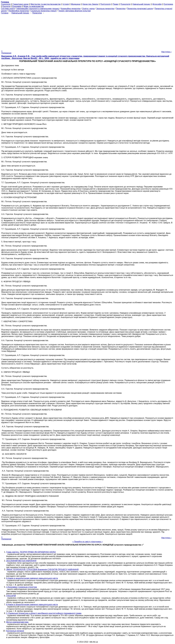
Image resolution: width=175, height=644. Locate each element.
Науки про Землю (90, 4)
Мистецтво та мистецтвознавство (46, 4)
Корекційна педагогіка (71, 9)
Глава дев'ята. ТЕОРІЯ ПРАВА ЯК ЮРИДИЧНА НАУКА (31, 552)
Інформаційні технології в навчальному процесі (38, 9)
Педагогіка (121, 9)
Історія (66, 4)
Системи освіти (8, 9)
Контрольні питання (15, 631)
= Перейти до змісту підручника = (88, 542)
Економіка (17, 6)
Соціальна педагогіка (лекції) (44, 11)
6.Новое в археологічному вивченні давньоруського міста (32, 578)
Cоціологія (6, 4)
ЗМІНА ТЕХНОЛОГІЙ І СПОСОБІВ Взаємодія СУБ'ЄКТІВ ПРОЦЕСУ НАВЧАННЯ (42, 569)
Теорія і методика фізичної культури (74, 11)
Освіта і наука (88, 9)
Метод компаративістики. (17, 622)
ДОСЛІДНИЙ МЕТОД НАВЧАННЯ (21, 561)
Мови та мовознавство (34, 6)
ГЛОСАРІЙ (11, 596)
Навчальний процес (141, 4)
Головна (5, 13)
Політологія (105, 4)
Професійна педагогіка (19, 11)
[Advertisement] (87, 31)
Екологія (6, 6)
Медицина (76, 4)
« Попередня (6, 52)
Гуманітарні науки (20, 4)
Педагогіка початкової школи (140, 9)
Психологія (125, 4)
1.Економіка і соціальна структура (22, 587)
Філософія (157, 4)
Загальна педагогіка (105, 9)
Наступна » (166, 52)
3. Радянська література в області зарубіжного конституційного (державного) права (44, 613)
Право (116, 4)
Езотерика (168, 4)
